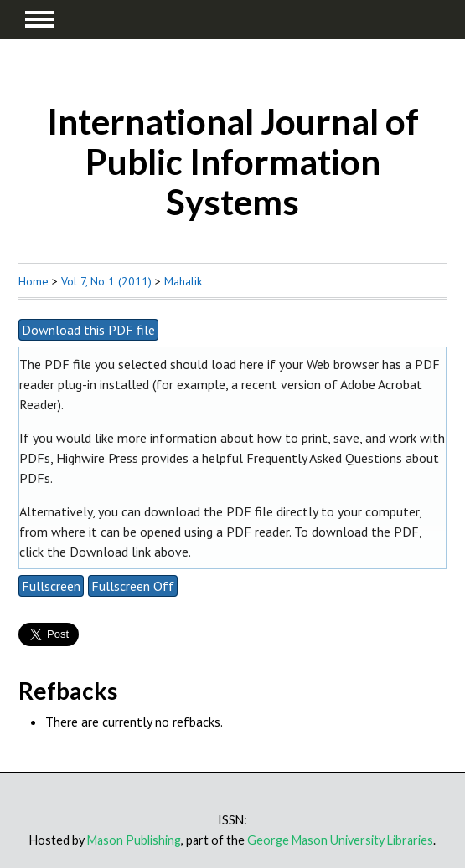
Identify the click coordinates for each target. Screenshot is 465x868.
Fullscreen (51, 586)
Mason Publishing (134, 840)
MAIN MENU (39, 19)
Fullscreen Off (133, 586)
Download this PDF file (88, 330)
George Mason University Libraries (340, 840)
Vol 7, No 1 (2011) (106, 281)
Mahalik (183, 281)
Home (34, 281)
